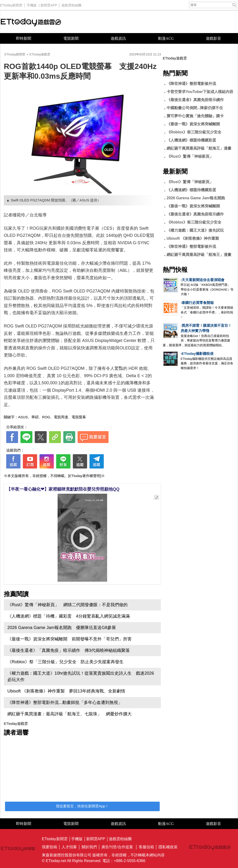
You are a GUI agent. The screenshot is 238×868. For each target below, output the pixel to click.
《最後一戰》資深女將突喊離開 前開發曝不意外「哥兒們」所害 (69, 639)
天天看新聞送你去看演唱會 (203, 280)
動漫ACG (166, 38)
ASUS (23, 417)
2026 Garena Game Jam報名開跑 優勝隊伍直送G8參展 (62, 628)
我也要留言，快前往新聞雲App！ (82, 806)
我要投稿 (50, 847)
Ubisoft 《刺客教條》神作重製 (193, 238)
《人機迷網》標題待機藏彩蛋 (191, 140)
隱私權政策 (168, 847)
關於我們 (89, 847)
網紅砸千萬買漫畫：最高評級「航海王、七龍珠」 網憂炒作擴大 (69, 714)
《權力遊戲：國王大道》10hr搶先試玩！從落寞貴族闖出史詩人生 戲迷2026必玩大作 (81, 676)
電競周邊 (61, 417)
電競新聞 (71, 38)
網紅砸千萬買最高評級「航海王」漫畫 (199, 148)
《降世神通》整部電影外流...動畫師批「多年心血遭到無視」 (65, 702)
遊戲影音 (213, 38)
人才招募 (69, 847)
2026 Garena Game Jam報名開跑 (196, 198)
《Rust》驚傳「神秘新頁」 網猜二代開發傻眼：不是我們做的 (67, 605)
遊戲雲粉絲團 (71, 4)
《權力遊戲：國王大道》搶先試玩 (195, 230)
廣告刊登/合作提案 (117, 847)
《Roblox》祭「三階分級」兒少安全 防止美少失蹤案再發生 (65, 662)
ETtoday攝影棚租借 (198, 354)
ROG (46, 417)
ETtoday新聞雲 (11, 4)
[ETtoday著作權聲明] (85, 476)
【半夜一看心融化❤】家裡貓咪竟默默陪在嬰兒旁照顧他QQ (63, 489)
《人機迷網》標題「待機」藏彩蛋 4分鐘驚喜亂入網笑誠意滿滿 (69, 616)
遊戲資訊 (118, 38)
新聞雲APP (49, 4)
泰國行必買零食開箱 (198, 303)
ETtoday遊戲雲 (31, 22)
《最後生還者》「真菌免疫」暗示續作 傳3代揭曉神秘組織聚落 (69, 650)
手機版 (32, 4)
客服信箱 (146, 847)
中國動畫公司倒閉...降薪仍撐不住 (195, 108)
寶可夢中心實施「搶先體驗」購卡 (195, 116)
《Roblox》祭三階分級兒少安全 (194, 132)
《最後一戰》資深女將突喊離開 (193, 124)
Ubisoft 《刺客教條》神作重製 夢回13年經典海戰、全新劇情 (66, 691)
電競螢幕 (79, 417)
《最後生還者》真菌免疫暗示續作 (195, 100)
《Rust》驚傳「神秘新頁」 (190, 156)
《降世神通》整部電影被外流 (191, 84)
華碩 (35, 417)
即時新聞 (24, 38)
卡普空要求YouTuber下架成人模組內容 (200, 92)
